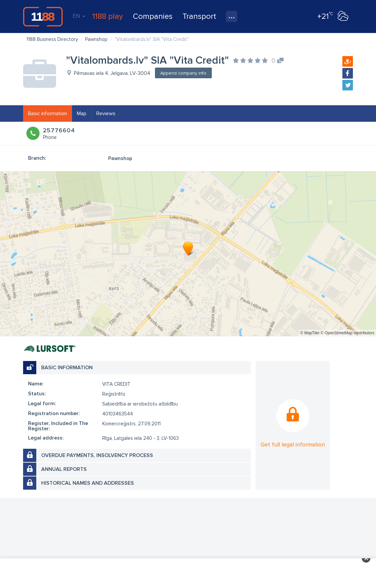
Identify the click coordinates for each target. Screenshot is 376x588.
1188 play (108, 16)
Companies (153, 16)
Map (82, 114)
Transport (199, 16)
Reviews (106, 114)
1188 (43, 16)
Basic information (47, 114)
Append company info (183, 73)
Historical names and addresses (88, 483)
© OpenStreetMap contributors (347, 333)
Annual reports (64, 469)
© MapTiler (310, 333)
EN (79, 16)
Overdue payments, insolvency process (97, 455)
